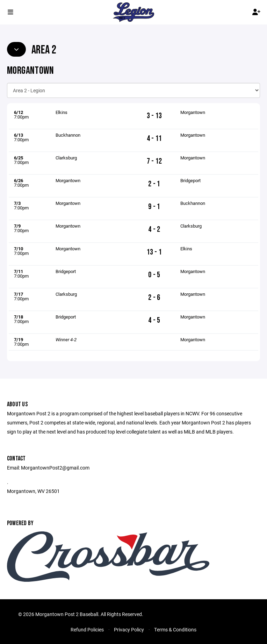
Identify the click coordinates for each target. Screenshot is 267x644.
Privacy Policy (129, 629)
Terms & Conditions (175, 629)
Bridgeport (190, 180)
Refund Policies (87, 629)
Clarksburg (66, 158)
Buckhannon (68, 135)
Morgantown (193, 112)
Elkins (62, 112)
